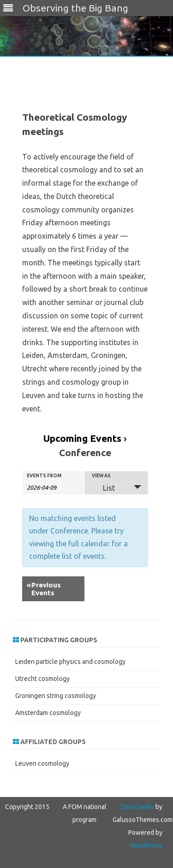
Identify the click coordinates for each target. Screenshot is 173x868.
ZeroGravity (137, 807)
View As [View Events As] (101, 476)
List (103, 488)
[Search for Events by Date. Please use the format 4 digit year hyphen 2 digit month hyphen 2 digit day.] (50, 487)
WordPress (146, 845)
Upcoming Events (82, 438)
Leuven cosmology (42, 763)
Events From (44, 476)
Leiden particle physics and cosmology (70, 662)
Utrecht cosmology (42, 679)
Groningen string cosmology (56, 696)
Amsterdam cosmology (48, 713)
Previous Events (44, 589)
